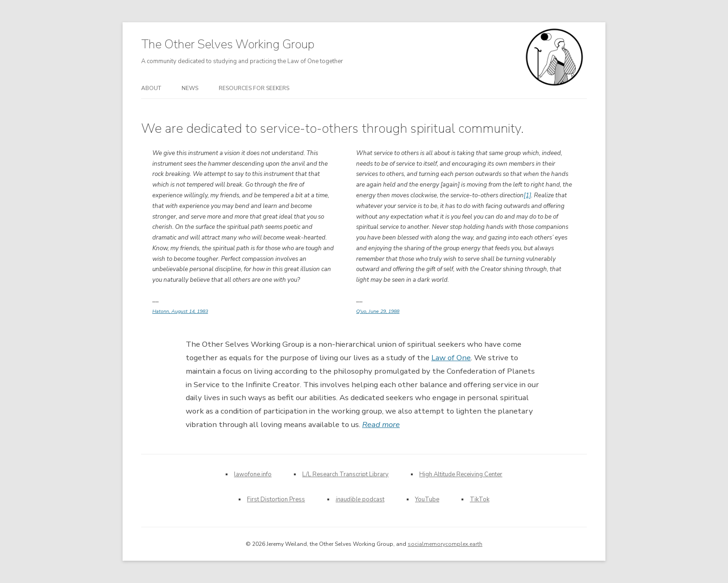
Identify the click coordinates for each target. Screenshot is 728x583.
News (190, 88)
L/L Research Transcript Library (345, 474)
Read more (381, 424)
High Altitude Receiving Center (461, 474)
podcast (360, 499)
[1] (527, 195)
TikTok (480, 499)
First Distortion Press (276, 499)
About (151, 88)
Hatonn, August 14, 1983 (180, 311)
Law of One (451, 358)
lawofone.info (253, 474)
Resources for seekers (254, 88)
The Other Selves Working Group (228, 44)
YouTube (427, 499)
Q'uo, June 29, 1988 (378, 311)
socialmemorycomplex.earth (445, 544)
